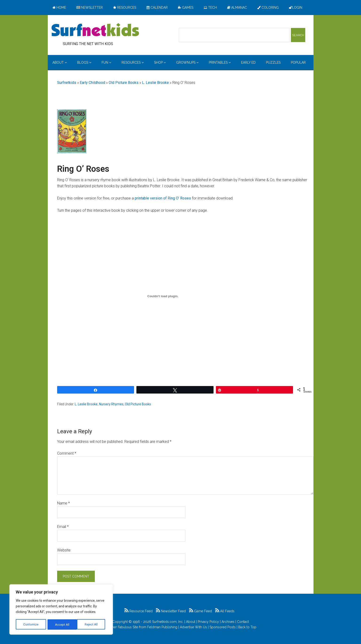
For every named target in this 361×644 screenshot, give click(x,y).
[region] (61, 610)
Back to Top (247, 627)
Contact (243, 622)
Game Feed (200, 611)
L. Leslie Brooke (155, 83)
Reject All (62, 624)
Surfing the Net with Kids (95, 30)
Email (63, 527)
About (191, 622)
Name (63, 503)
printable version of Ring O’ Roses (163, 198)
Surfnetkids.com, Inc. (168, 622)
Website (64, 550)
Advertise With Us (193, 627)
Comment (67, 453)
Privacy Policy (208, 622)
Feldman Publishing (162, 627)
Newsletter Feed (171, 611)
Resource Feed (139, 611)
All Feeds (225, 611)
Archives (228, 622)
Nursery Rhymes (111, 404)
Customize (31, 624)
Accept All (92, 624)
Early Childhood (92, 83)
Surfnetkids (67, 83)
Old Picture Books (124, 83)
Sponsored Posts (223, 627)
